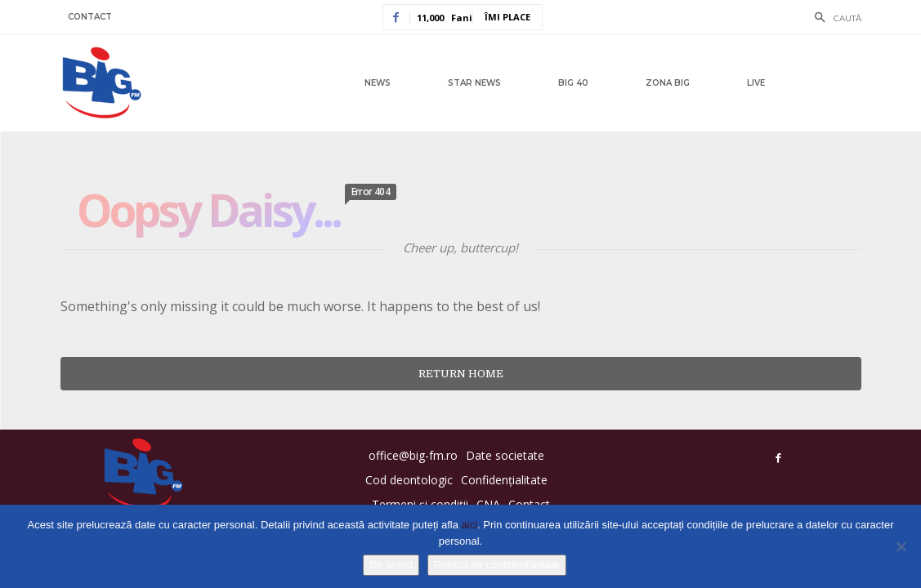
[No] (901, 546)
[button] (834, 19)
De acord (391, 565)
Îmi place (507, 17)
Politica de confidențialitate (497, 565)
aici (470, 525)
